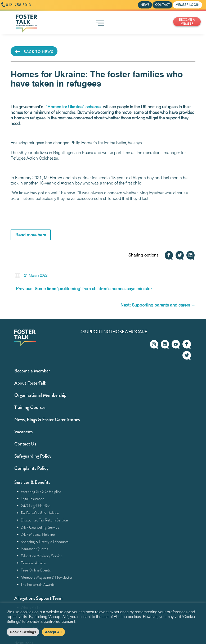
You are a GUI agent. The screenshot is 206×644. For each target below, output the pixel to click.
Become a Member (32, 371)
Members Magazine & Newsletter (47, 577)
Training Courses (30, 407)
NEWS (145, 5)
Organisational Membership (40, 395)
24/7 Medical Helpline (38, 534)
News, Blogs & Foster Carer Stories (47, 420)
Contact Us (25, 444)
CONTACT (162, 5)
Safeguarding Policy (33, 456)
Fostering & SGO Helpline (41, 492)
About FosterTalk (30, 383)
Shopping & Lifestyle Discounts (45, 542)
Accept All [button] (53, 632)
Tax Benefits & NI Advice (40, 513)
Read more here (31, 235)
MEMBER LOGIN (187, 5)
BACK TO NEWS (34, 52)
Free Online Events (36, 570)
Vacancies (23, 432)
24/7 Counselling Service (40, 527)
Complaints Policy (31, 468)
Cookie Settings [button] (23, 632)
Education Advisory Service (42, 556)
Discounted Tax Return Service (44, 520)
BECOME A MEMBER (187, 22)
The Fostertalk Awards (38, 584)
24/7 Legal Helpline (36, 506)
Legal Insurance (33, 499)
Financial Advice (33, 563)
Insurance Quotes (35, 549)
